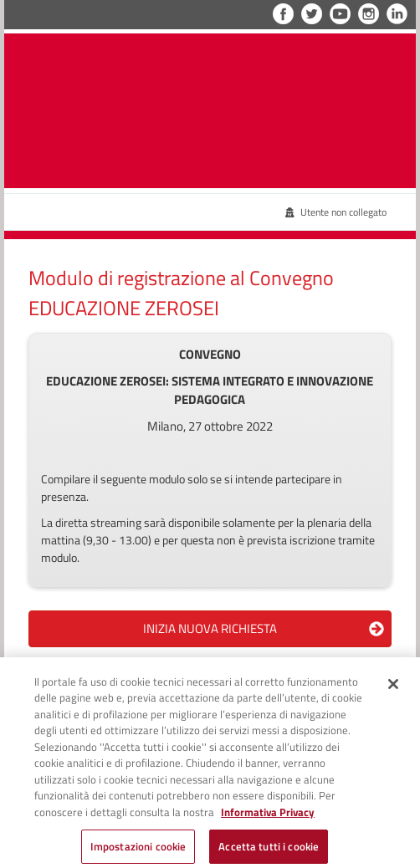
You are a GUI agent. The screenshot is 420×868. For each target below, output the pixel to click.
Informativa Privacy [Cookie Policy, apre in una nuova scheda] (268, 818)
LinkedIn (397, 14)
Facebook (283, 14)
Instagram (369, 14)
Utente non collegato (336, 212)
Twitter (312, 14)
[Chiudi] (393, 690)
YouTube (340, 14)
